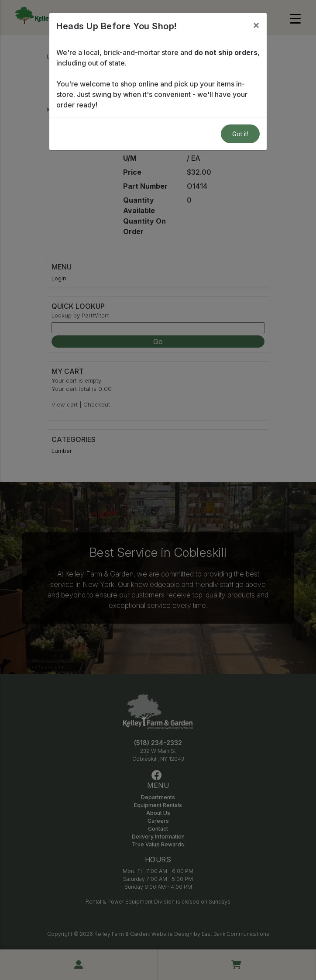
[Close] (256, 25)
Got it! (240, 134)
